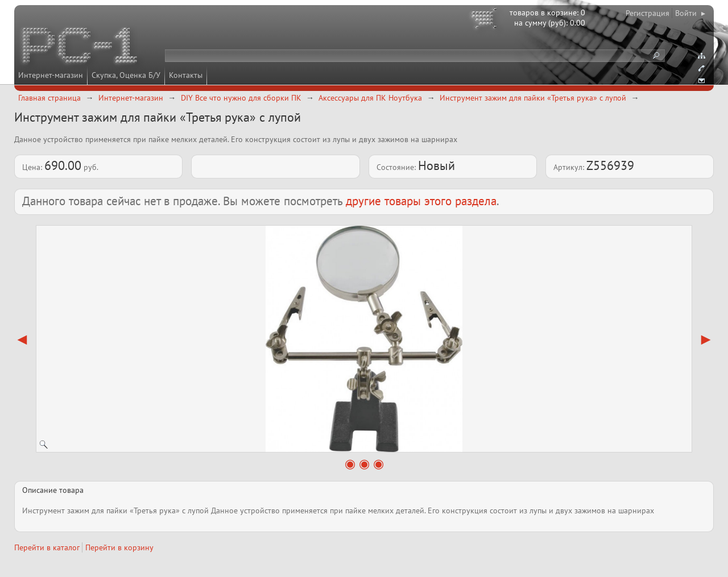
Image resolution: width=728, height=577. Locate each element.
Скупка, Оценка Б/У (126, 75)
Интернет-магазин (51, 75)
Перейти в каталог (47, 547)
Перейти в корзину (119, 547)
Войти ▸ (690, 13)
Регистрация (648, 13)
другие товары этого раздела (421, 201)
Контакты (186, 75)
